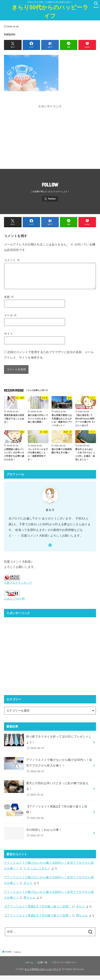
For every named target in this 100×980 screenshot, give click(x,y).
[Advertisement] (50, 140)
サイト (8, 338)
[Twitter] (50, 199)
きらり (28, 887)
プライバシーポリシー (64, 967)
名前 (9, 301)
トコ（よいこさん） (37, 873)
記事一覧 (43, 967)
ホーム (30, 967)
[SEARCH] (96, 5)
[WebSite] (50, 550)
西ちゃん (30, 902)
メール (10, 320)
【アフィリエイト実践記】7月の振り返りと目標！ (38, 911)
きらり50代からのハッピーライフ (50, 12)
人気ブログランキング (18, 587)
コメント (12, 260)
